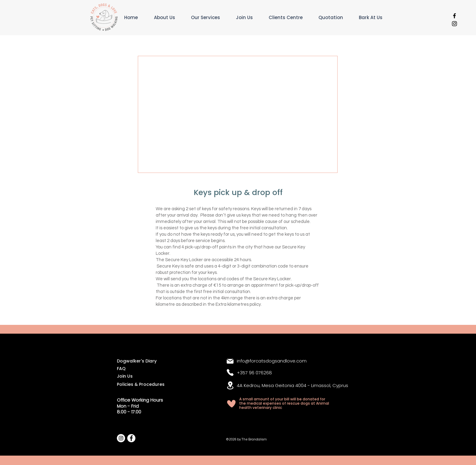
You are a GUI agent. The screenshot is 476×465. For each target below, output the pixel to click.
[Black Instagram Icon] (454, 24)
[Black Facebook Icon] (454, 16)
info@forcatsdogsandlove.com (272, 361)
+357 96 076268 (254, 373)
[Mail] (230, 361)
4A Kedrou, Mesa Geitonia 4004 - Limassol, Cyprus (292, 385)
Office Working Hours (140, 400)
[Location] (230, 385)
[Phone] (230, 372)
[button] (210, 17)
